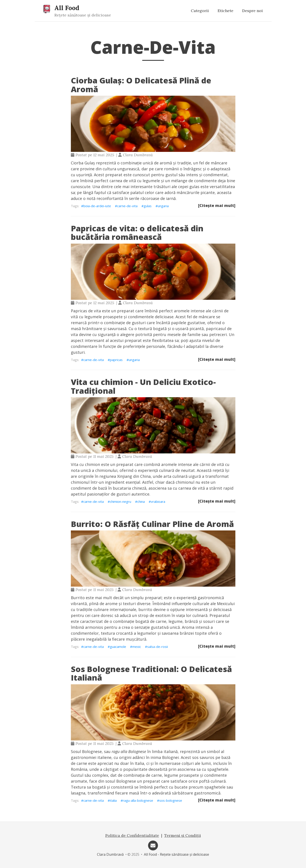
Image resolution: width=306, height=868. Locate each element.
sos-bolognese (171, 800)
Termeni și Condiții (183, 835)
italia (113, 800)
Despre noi (252, 11)
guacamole (118, 647)
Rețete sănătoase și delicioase (83, 15)
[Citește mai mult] (217, 205)
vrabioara (158, 501)
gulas (148, 206)
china (141, 501)
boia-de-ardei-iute (97, 206)
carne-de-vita (127, 206)
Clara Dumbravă (110, 854)
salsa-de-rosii (157, 647)
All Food (67, 8)
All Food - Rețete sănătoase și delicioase (176, 854)
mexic (137, 647)
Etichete (225, 11)
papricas (116, 360)
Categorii (200, 11)
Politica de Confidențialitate (132, 835)
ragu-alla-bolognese (138, 800)
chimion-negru (121, 501)
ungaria (163, 206)
